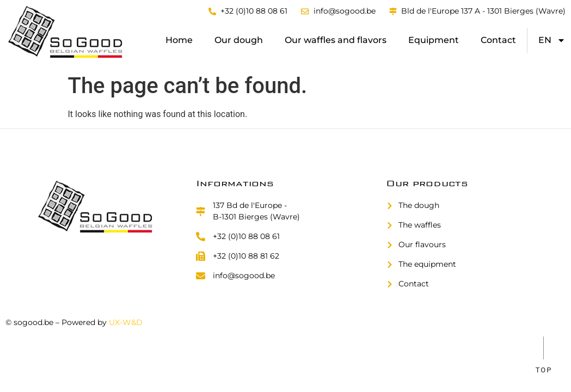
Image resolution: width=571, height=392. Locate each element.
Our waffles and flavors (336, 40)
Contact (498, 40)
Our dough (239, 40)
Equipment (434, 40)
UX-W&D (126, 322)
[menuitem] (552, 40)
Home (179, 40)
